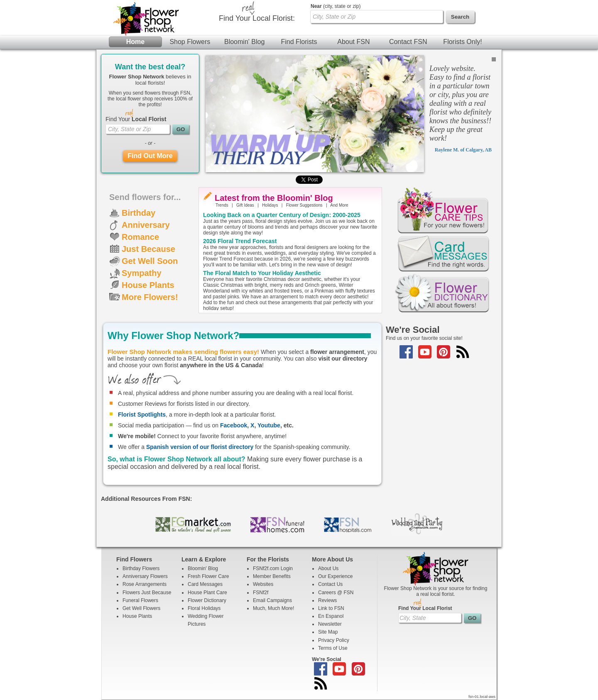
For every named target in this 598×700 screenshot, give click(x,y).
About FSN (353, 42)
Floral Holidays (204, 608)
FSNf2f (261, 593)
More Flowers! (150, 297)
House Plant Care (207, 593)
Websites (263, 584)
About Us (328, 568)
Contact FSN (408, 42)
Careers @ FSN (336, 593)
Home (135, 42)
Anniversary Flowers (145, 576)
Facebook (234, 425)
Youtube (269, 425)
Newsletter (330, 624)
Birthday (138, 213)
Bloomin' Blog (244, 42)
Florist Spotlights (142, 415)
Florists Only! (462, 42)
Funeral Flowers (140, 600)
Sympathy (142, 273)
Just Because (148, 249)
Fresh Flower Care (208, 576)
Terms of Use (333, 648)
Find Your (136, 119)
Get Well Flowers (141, 608)
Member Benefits (272, 576)
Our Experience (335, 576)
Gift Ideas (245, 205)
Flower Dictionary (207, 600)
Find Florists (299, 42)
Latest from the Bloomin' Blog (274, 198)
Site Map (328, 632)
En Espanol (331, 616)
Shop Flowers (190, 42)
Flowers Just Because (147, 593)
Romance (140, 237)
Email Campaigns (272, 600)
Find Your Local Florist (425, 608)
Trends (222, 205)
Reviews (327, 600)
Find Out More (150, 156)
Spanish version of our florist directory (200, 447)
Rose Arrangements (145, 584)
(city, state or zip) (336, 6)
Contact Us (330, 584)
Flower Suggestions (304, 205)
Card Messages (205, 584)
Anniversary (146, 225)
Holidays (270, 205)
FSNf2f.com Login (273, 568)
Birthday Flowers (141, 568)
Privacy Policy (334, 640)
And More (339, 205)
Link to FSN (331, 608)
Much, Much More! (273, 608)
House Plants (148, 285)
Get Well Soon (150, 261)
